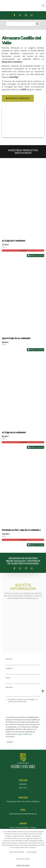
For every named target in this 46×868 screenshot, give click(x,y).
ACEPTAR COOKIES (23, 859)
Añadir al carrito (36, 256)
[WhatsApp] (20, 15)
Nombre (9, 659)
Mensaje (9, 687)
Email (8, 678)
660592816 (23, 784)
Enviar (10, 742)
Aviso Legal (17, 734)
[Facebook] (14, 15)
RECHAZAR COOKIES (17, 852)
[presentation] (24, 709)
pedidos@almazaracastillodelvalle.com (23, 814)
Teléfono (9, 668)
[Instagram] (26, 15)
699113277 (23, 788)
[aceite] (23, 122)
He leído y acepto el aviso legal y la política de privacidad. (22, 700)
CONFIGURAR (32, 852)
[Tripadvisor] (32, 15)
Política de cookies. (23, 865)
